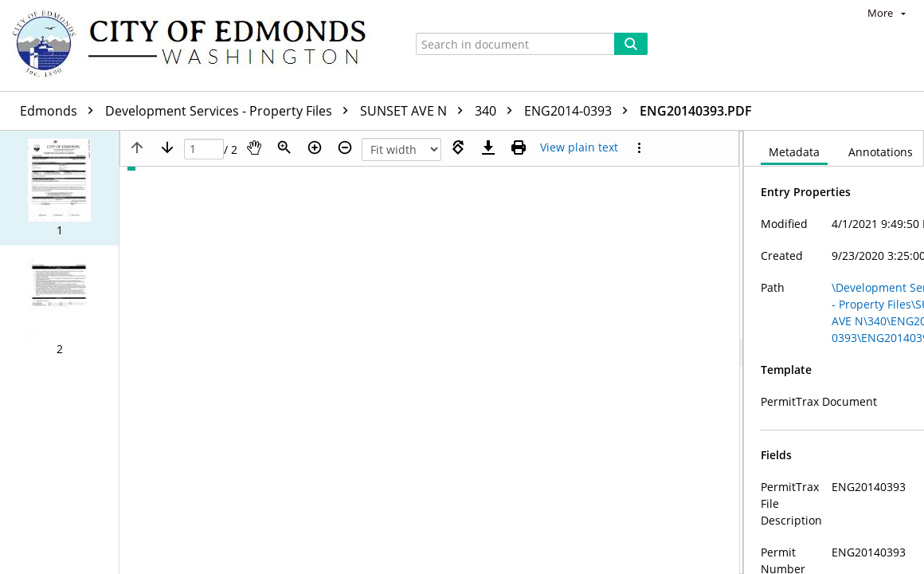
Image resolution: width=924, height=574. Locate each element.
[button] (59, 188)
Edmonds (61, 111)
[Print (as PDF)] (519, 147)
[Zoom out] (345, 147)
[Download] (488, 147)
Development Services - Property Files (231, 111)
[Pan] (254, 147)
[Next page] (167, 147)
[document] (834, 352)
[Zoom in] (315, 147)
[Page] (204, 149)
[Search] (631, 44)
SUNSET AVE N (415, 111)
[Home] (197, 45)
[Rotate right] (458, 147)
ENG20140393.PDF (696, 111)
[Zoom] (284, 147)
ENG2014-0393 (580, 111)
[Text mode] (579, 147)
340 (497, 111)
